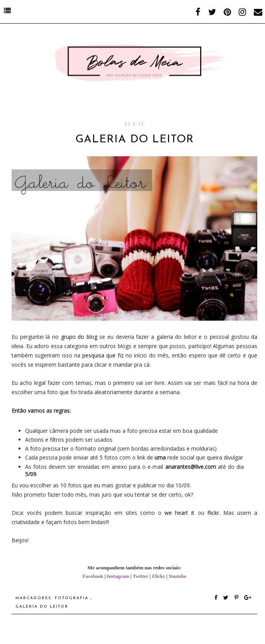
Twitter (140, 576)
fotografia (73, 598)
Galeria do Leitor (42, 607)
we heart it (179, 513)
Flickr (158, 576)
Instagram (118, 576)
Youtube (177, 576)
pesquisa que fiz (103, 355)
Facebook (93, 576)
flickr (213, 513)
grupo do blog (79, 337)
